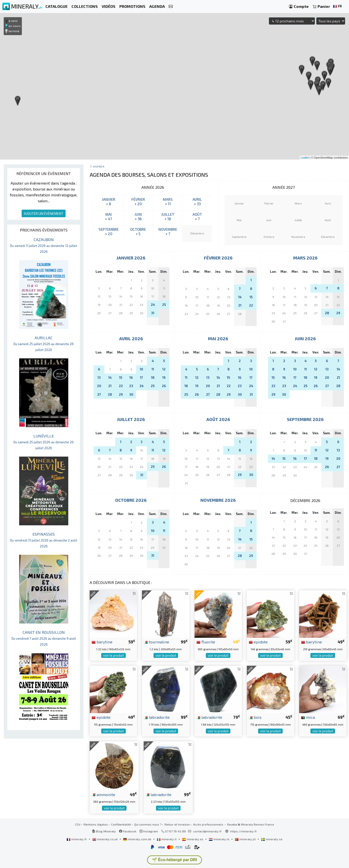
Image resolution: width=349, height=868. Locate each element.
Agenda (99, 166)
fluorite (206, 642)
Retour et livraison (177, 824)
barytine (102, 642)
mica (308, 717)
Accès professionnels (209, 824)
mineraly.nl (219, 839)
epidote (258, 642)
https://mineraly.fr (244, 831)
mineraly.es (193, 839)
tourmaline (157, 642)
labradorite (157, 717)
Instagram (149, 831)
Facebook (128, 831)
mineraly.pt (246, 839)
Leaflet (305, 158)
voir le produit (113, 655)
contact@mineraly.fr (207, 831)
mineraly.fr (77, 839)
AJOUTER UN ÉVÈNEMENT (44, 213)
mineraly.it (167, 839)
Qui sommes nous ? (148, 824)
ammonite (103, 794)
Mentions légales (96, 824)
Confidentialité (121, 824)
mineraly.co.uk (105, 839)
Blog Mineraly (104, 831)
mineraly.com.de (138, 839)
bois (255, 717)
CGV (78, 824)
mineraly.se (272, 839)
